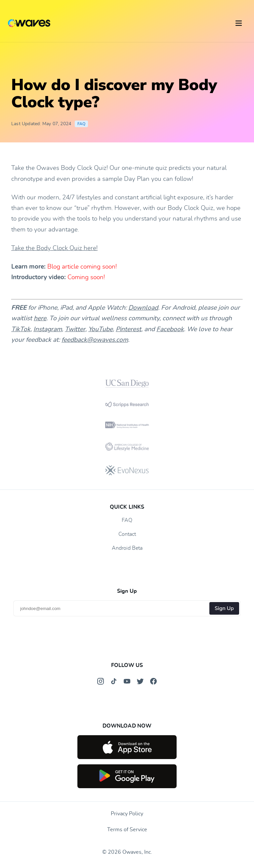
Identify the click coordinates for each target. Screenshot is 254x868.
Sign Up (224, 608)
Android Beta (127, 548)
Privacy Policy (127, 814)
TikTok (21, 329)
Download (143, 308)
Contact (127, 534)
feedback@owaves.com (95, 340)
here (40, 318)
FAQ (82, 124)
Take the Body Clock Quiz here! (54, 248)
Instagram (48, 329)
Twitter (75, 329)
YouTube (101, 329)
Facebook (170, 329)
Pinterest (128, 329)
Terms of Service (127, 830)
